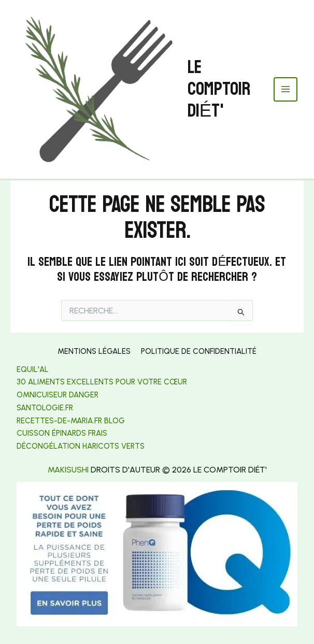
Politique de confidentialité (199, 351)
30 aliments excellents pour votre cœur (102, 382)
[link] (45, 408)
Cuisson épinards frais (62, 433)
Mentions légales (94, 351)
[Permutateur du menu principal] (286, 89)
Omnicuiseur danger (58, 395)
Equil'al (33, 369)
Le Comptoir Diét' (219, 89)
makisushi (68, 470)
